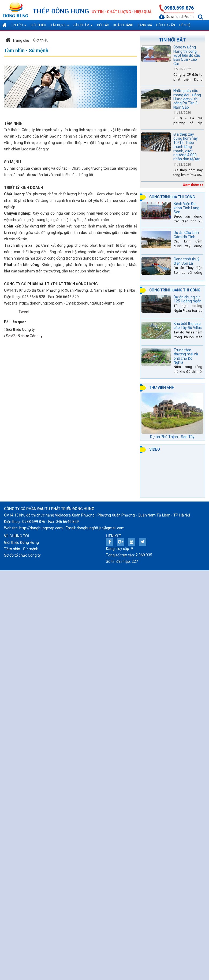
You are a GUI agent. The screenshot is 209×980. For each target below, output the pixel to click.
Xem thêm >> (193, 185)
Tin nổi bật (172, 40)
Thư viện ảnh (162, 388)
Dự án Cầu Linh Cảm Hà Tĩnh (186, 235)
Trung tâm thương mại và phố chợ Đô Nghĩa (186, 356)
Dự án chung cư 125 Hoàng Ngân (188, 299)
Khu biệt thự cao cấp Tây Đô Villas (188, 326)
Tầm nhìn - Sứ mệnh (21, 549)
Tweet (24, 312)
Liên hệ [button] (185, 25)
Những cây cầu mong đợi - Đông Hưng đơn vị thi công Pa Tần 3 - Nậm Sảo (187, 99)
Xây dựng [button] (60, 27)
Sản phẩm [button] (83, 27)
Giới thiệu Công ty (20, 329)
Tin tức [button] (19, 27)
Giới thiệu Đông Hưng (21, 542)
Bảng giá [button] (145, 25)
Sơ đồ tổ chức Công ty (24, 336)
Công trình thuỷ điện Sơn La (186, 261)
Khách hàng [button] (123, 25)
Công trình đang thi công (175, 290)
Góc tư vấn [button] (166, 25)
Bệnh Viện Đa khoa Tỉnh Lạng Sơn (186, 208)
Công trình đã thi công (172, 197)
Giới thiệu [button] (38, 25)
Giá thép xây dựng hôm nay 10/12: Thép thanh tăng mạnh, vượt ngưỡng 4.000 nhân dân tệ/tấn (187, 147)
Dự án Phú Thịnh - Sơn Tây (172, 437)
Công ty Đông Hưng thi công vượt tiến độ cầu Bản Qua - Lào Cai (187, 55)
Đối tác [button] (103, 25)
